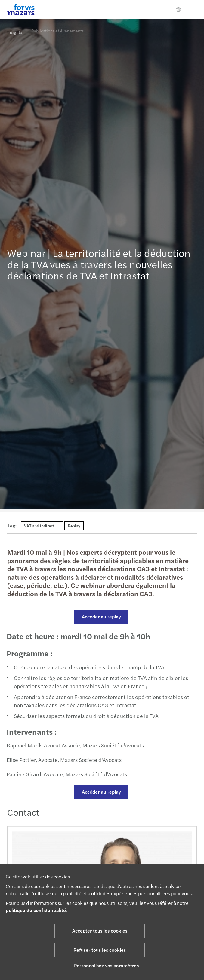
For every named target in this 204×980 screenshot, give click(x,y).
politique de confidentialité (36, 910)
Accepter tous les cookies (100, 931)
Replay (74, 526)
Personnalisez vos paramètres (102, 965)
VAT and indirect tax (43, 526)
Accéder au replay (99, 617)
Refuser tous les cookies (100, 950)
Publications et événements (57, 28)
